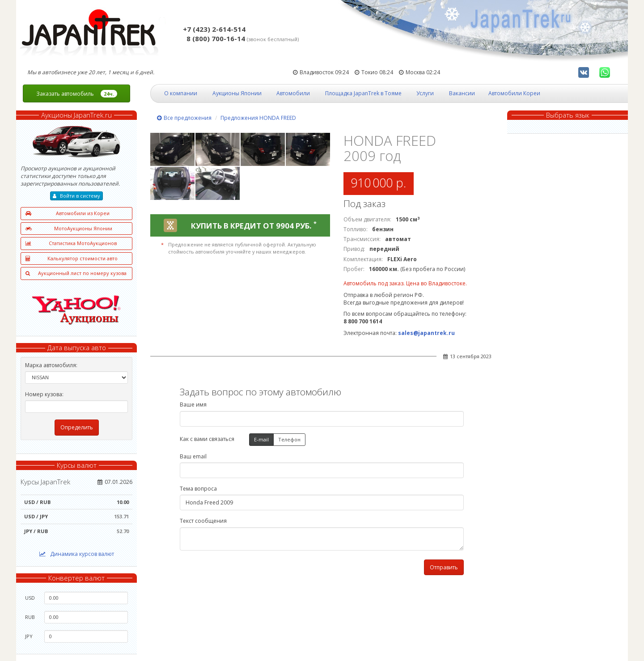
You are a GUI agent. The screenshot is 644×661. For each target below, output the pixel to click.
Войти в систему (76, 196)
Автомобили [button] (293, 93)
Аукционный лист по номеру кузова (76, 273)
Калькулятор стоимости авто (72, 259)
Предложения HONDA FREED (258, 118)
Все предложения (184, 118)
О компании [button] (181, 93)
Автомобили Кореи (514, 93)
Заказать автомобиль (77, 94)
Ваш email (193, 456)
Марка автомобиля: (51, 365)
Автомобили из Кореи (68, 214)
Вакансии (462, 93)
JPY (29, 636)
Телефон (289, 440)
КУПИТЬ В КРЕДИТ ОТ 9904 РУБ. (254, 225)
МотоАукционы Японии (69, 229)
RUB (30, 617)
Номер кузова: (44, 394)
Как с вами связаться (207, 439)
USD (30, 598)
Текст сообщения (203, 521)
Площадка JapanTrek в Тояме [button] (363, 93)
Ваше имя (193, 405)
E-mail (261, 440)
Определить (77, 427)
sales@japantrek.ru (426, 333)
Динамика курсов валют (77, 554)
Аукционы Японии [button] (237, 93)
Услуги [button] (425, 93)
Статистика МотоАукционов (71, 244)
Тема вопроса (198, 489)
